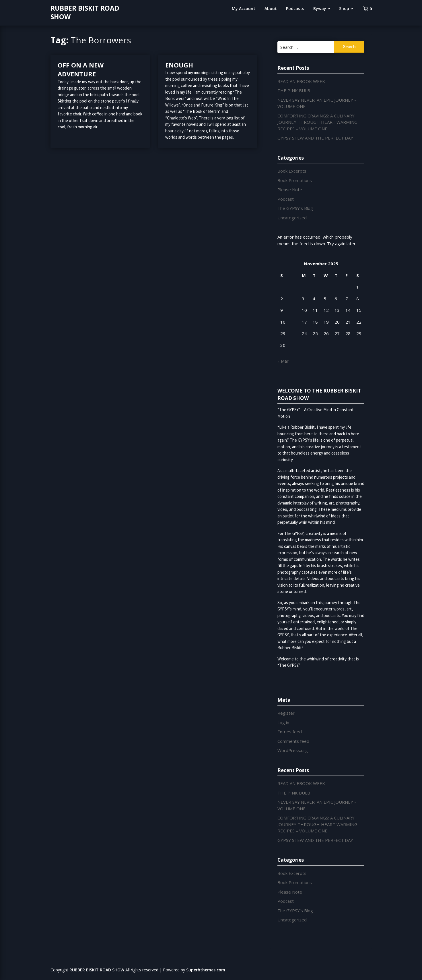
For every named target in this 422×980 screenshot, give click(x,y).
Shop (344, 8)
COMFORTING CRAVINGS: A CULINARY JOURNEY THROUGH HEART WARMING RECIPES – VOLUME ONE (317, 122)
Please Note (290, 190)
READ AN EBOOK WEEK (301, 81)
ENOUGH (179, 65)
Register (286, 713)
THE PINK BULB (294, 90)
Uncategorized (292, 218)
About (271, 8)
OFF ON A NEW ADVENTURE (81, 69)
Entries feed (290, 732)
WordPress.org (293, 750)
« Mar (283, 361)
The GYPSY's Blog (295, 208)
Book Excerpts (292, 171)
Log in (283, 722)
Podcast (286, 199)
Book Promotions (295, 180)
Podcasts (295, 8)
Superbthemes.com (206, 970)
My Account (244, 8)
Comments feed (293, 741)
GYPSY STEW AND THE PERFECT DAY (315, 138)
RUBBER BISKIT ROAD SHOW (85, 12)
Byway (320, 8)
